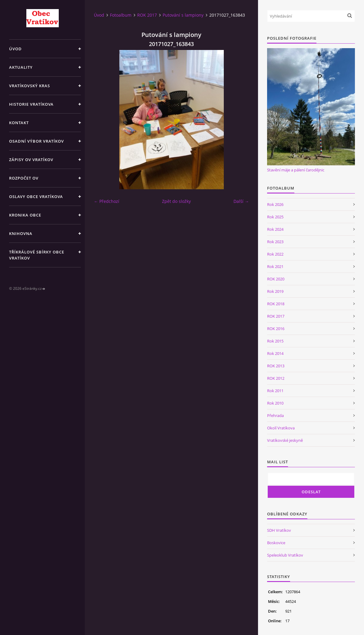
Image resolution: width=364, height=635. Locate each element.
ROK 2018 (276, 304)
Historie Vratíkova (31, 104)
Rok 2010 (275, 403)
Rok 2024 (275, 229)
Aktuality (21, 67)
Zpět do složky (176, 201)
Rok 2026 (275, 204)
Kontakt (19, 123)
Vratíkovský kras (30, 86)
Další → (241, 201)
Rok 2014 (275, 353)
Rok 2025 (275, 217)
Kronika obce (25, 215)
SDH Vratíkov (279, 530)
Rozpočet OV (24, 178)
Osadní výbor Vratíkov (36, 141)
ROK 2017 (147, 15)
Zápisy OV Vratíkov (31, 160)
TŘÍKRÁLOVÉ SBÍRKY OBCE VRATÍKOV (37, 255)
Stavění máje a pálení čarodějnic (296, 170)
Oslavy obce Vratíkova (36, 197)
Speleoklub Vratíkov (285, 555)
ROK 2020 (276, 279)
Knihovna (21, 233)
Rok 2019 (275, 291)
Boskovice (276, 543)
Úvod (15, 49)
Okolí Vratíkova (281, 428)
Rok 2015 (275, 341)
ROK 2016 (276, 329)
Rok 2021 (275, 266)
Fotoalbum (121, 15)
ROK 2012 (276, 378)
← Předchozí (107, 201)
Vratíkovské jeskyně (285, 440)
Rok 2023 (275, 242)
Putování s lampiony (183, 15)
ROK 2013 (276, 366)
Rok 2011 (275, 391)
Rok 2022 (275, 254)
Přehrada (275, 415)
